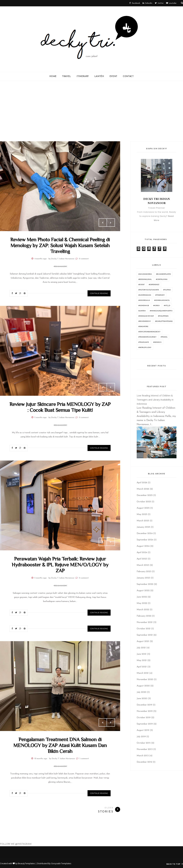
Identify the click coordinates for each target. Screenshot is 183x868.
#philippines (163, 316)
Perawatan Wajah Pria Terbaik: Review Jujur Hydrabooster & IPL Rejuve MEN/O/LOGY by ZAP (60, 565)
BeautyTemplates (26, 863)
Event (113, 76)
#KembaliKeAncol (162, 300)
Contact (128, 76)
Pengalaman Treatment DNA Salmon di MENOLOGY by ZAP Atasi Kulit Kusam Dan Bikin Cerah (60, 745)
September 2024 (145, 540)
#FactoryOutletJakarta (149, 290)
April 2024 (142, 553)
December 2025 (145, 495)
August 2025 (143, 508)
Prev (103, 223)
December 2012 (144, 762)
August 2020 (143, 686)
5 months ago (41, 417)
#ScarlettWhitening (164, 321)
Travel (67, 76)
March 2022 (143, 610)
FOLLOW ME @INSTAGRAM (16, 844)
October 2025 (144, 502)
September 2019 (145, 724)
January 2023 (143, 578)
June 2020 (142, 699)
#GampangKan (145, 295)
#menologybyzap (146, 316)
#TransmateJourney (147, 337)
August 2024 (143, 546)
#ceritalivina (162, 279)
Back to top (175, 864)
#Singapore (143, 326)
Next (111, 223)
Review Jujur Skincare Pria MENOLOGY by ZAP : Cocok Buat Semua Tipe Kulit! (60, 407)
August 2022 (143, 591)
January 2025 (143, 527)
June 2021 (142, 654)
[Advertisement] (91, 111)
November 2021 (145, 622)
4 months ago (41, 259)
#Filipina (167, 290)
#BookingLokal (145, 279)
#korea (156, 305)
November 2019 (145, 711)
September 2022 (145, 584)
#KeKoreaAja (144, 300)
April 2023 (142, 559)
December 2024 (145, 533)
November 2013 (145, 749)
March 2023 (143, 565)
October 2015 (144, 743)
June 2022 (142, 597)
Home (53, 76)
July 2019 (141, 737)
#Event (141, 284)
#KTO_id (167, 305)
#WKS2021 (157, 342)
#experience (154, 284)
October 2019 (144, 718)
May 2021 (142, 660)
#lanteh (142, 311)
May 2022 (142, 603)
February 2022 (144, 616)
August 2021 (143, 641)
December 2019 (144, 705)
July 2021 (141, 648)
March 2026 (143, 489)
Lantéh (99, 76)
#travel (164, 337)
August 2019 (143, 730)
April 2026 (142, 483)
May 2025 (142, 514)
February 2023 (144, 572)
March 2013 (143, 756)
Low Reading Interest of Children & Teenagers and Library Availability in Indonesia (155, 400)
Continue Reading (99, 293)
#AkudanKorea (145, 274)
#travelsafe (144, 342)
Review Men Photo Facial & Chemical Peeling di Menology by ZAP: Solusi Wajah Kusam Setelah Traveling (60, 245)
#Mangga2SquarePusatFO (161, 311)
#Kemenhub (144, 305)
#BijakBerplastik (164, 274)
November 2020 (145, 679)
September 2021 (145, 635)
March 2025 (143, 521)
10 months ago (41, 759)
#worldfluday (145, 347)
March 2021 (143, 673)
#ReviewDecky (145, 321)
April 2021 (142, 667)
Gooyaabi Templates (61, 863)
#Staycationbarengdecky (149, 332)
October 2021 (144, 629)
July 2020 (142, 692)
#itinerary (160, 295)
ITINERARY (83, 76)
